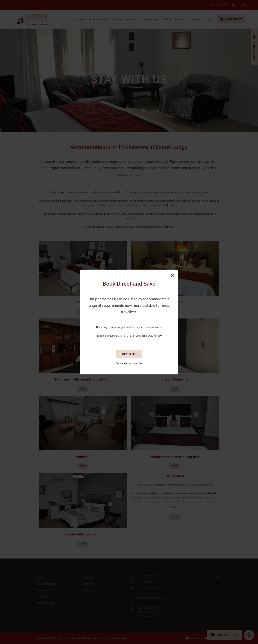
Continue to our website (129, 363)
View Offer (129, 354)
